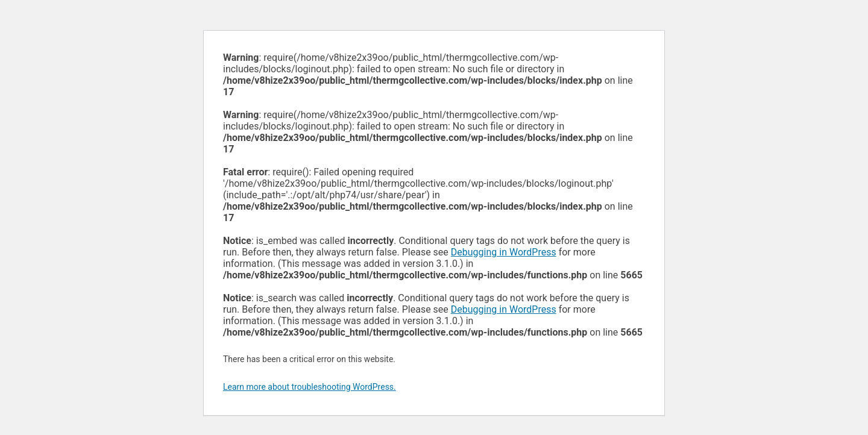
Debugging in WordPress (504, 252)
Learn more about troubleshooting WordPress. (310, 387)
